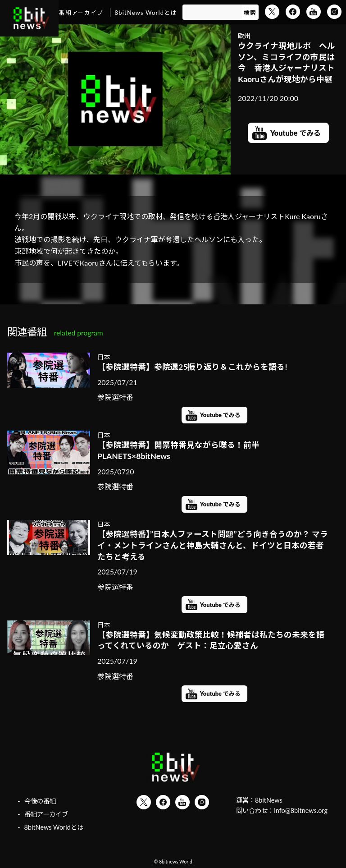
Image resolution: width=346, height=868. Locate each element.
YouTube (314, 12)
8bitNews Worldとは (146, 13)
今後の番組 (40, 801)
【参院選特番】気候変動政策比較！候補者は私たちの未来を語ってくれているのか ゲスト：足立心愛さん (211, 640)
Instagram (334, 12)
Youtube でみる (296, 133)
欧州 (244, 36)
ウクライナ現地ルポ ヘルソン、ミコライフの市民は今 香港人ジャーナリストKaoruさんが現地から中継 (287, 62)
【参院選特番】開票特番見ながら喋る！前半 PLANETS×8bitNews (178, 450)
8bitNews (269, 800)
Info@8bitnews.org (301, 811)
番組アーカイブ (81, 13)
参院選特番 (115, 397)
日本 (104, 357)
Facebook (293, 12)
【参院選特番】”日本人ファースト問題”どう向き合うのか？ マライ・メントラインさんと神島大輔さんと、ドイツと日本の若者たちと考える (213, 545)
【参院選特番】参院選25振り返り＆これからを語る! (192, 367)
